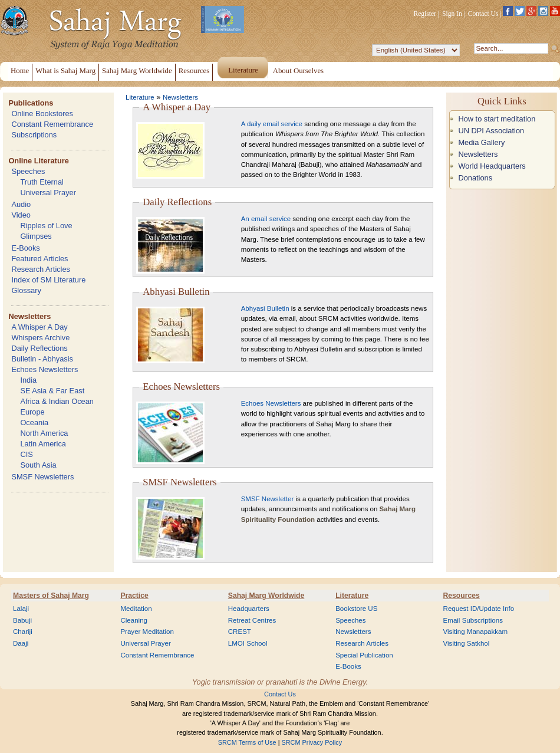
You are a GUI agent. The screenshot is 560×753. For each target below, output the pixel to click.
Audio (21, 204)
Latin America (43, 444)
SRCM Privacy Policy (312, 742)
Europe (32, 412)
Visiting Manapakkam (476, 632)
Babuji (22, 620)
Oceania (34, 422)
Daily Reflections (39, 348)
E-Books (25, 248)
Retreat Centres (252, 620)
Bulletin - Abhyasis (42, 359)
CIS (26, 454)
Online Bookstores (42, 114)
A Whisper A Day (39, 327)
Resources (462, 596)
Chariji (23, 632)
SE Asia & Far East (52, 391)
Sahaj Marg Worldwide (266, 596)
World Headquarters (492, 166)
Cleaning (134, 620)
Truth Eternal (42, 182)
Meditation (136, 609)
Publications (31, 103)
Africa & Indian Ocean (57, 401)
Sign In (452, 14)
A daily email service (272, 124)
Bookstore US (356, 609)
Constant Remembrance (52, 124)
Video (21, 215)
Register (425, 14)
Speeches (28, 171)
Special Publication (364, 655)
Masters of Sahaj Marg (51, 596)
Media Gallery (481, 142)
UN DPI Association (491, 131)
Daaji (21, 643)
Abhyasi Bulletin (265, 308)
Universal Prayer (48, 193)
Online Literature (38, 161)
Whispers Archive (40, 338)
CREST (240, 632)
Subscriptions (34, 135)
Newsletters (29, 316)
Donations (475, 178)
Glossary (26, 290)
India (28, 380)
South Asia (38, 465)
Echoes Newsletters (45, 369)
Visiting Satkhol (467, 643)
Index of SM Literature (48, 280)
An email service (266, 219)
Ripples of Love (46, 226)
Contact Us (483, 14)
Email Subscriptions (473, 620)
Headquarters (249, 609)
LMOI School (248, 643)
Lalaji (21, 609)
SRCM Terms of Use (247, 742)
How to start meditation (497, 119)
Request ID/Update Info (479, 609)
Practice (134, 596)
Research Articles (41, 269)
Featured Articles (39, 259)
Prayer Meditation (147, 632)
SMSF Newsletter (268, 499)
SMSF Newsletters (42, 477)
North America (44, 433)
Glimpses (36, 236)
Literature (140, 97)
